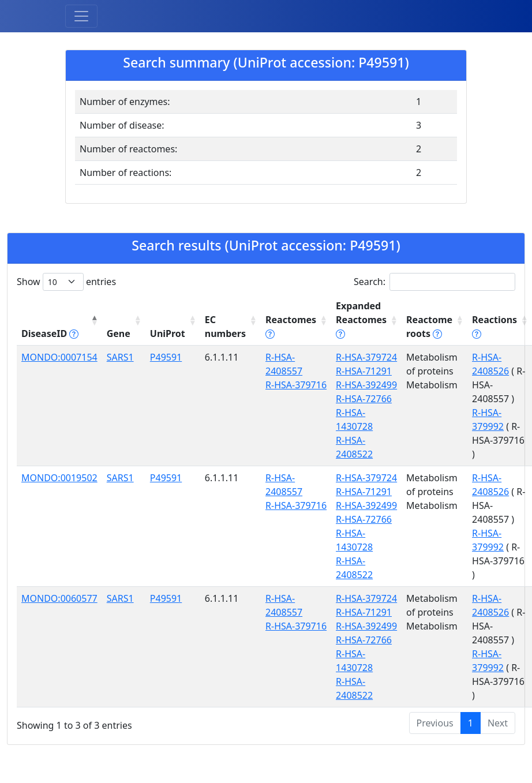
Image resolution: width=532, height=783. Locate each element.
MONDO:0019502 (59, 478)
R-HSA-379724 (366, 357)
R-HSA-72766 (364, 399)
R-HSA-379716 (296, 385)
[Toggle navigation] (81, 16)
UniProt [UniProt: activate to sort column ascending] (168, 334)
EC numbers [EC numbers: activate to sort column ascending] (225, 327)
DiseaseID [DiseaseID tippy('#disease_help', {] (50, 334)
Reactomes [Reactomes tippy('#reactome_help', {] (291, 327)
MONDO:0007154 (59, 357)
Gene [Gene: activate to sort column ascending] (119, 334)
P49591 (166, 357)
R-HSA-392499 (366, 385)
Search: (434, 282)
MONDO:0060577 (59, 598)
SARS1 (120, 357)
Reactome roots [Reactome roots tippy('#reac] (429, 327)
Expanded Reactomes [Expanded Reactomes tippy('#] (361, 320)
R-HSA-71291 (364, 371)
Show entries (66, 282)
